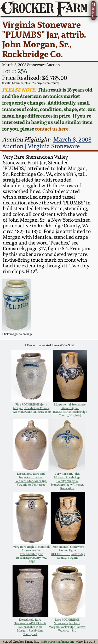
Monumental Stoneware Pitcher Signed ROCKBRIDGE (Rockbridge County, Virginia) (70, 410)
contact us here (52, 129)
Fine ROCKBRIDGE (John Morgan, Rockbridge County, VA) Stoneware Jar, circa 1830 (31, 408)
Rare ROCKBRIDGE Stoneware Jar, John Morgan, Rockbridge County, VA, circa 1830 (67, 625)
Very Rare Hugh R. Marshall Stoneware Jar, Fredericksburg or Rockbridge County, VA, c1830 (31, 554)
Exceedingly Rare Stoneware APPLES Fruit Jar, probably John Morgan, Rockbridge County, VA (30, 627)
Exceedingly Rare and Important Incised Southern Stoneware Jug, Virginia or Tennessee (31, 479)
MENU (93, 10)
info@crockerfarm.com (58, 642)
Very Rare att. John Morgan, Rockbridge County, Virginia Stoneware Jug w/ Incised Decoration (67, 481)
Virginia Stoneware (54, 146)
